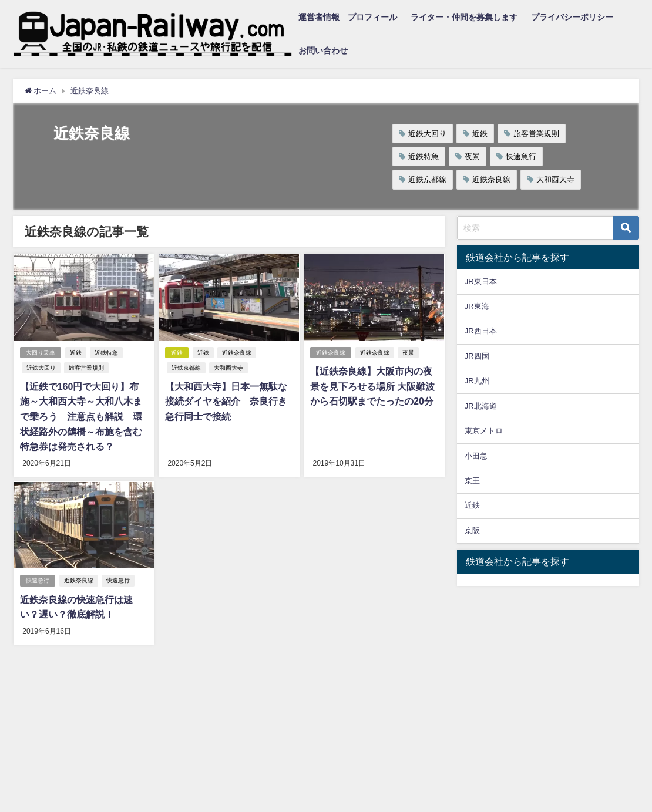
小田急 (476, 456)
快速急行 (521, 156)
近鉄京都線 (427, 179)
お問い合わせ (323, 50)
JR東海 (477, 306)
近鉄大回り (427, 134)
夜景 (472, 156)
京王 (472, 481)
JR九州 (477, 381)
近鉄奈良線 (491, 179)
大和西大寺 (555, 179)
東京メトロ (484, 431)
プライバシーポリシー (572, 17)
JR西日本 (481, 331)
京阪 (472, 530)
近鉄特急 (424, 156)
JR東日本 (481, 282)
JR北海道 (481, 406)
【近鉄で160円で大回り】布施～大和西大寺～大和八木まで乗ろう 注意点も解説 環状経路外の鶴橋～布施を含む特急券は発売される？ (84, 416)
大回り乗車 (40, 353)
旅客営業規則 (536, 134)
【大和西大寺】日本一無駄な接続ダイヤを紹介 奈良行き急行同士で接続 (226, 401)
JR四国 (477, 356)
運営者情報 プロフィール (348, 17)
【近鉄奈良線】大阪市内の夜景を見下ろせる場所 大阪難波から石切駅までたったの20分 (372, 386)
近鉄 (480, 134)
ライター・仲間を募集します (464, 17)
